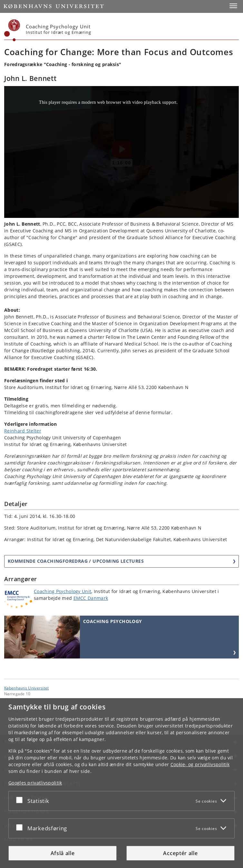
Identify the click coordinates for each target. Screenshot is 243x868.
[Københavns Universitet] (12, 30)
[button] (233, 6)
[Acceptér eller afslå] (21, 800)
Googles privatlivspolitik (35, 783)
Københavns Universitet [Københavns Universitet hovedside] (27, 688)
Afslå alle (63, 853)
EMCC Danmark (91, 598)
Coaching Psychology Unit (63, 591)
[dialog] (121, 783)
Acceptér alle (180, 853)
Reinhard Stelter (23, 431)
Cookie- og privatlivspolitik (200, 764)
